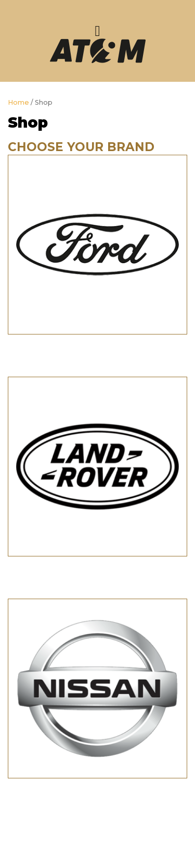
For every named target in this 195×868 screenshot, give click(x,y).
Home (18, 102)
